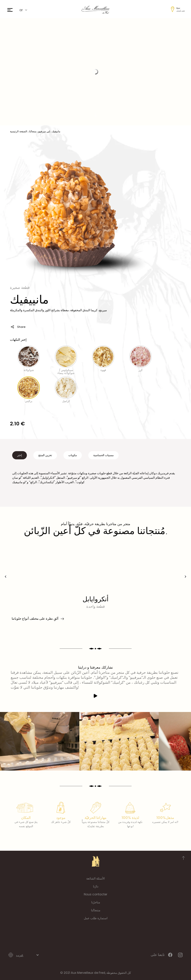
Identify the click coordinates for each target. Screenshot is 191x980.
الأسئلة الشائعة (95, 878)
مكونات (73, 455)
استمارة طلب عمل (96, 918)
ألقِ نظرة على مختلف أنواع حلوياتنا (37, 619)
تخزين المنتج (45, 455)
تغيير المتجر (181, 11)
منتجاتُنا (96, 910)
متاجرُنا (96, 902)
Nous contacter (95, 894)
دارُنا (96, 886)
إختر (20, 455)
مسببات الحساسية (103, 455)
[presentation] (6, 577)
